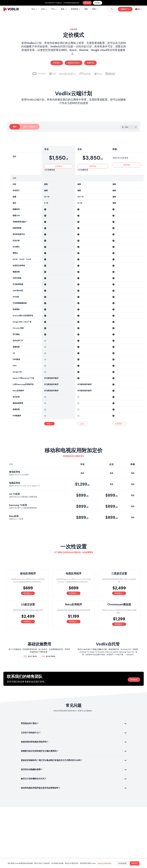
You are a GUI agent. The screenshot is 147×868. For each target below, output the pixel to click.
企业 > (83, 424)
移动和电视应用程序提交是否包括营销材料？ (41, 788)
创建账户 (125, 9)
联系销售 (134, 680)
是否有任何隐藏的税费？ (32, 769)
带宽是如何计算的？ (30, 723)
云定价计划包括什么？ (31, 733)
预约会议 (87, 3)
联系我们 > (119, 424)
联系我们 (98, 3)
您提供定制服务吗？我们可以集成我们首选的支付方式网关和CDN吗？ (52, 760)
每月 (15, 127)
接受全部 (135, 863)
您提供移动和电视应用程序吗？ (35, 742)
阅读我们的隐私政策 (105, 863)
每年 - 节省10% (30, 127)
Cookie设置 (122, 863)
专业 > (49, 424)
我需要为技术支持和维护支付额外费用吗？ (40, 751)
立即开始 (59, 166)
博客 (86, 9)
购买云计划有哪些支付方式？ (34, 779)
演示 (112, 9)
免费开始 (90, 63)
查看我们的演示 (74, 63)
